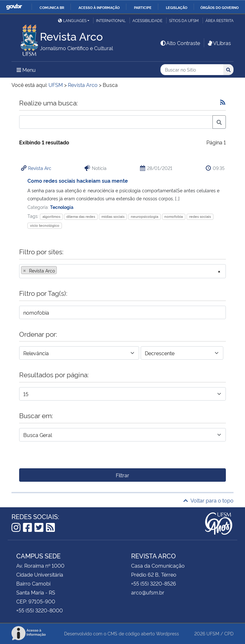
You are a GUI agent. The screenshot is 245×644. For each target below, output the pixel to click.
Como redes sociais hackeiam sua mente (78, 180)
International (111, 20)
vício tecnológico (45, 225)
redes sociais (200, 216)
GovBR (14, 7)
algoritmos (51, 216)
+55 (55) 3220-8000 (40, 610)
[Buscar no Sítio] (192, 70)
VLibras (219, 43)
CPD (229, 633)
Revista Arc (40, 168)
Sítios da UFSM (184, 20)
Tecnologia (62, 207)
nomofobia (174, 216)
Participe (143, 7)
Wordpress (167, 633)
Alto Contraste (180, 43)
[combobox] (122, 271)
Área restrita (219, 20)
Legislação (177, 7)
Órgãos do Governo (219, 7)
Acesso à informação (99, 7)
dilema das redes (81, 216)
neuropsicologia (145, 216)
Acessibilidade (147, 20)
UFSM (213, 633)
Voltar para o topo (208, 500)
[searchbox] (60, 271)
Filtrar (122, 475)
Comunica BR (52, 7)
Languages (72, 20)
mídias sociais (113, 216)
